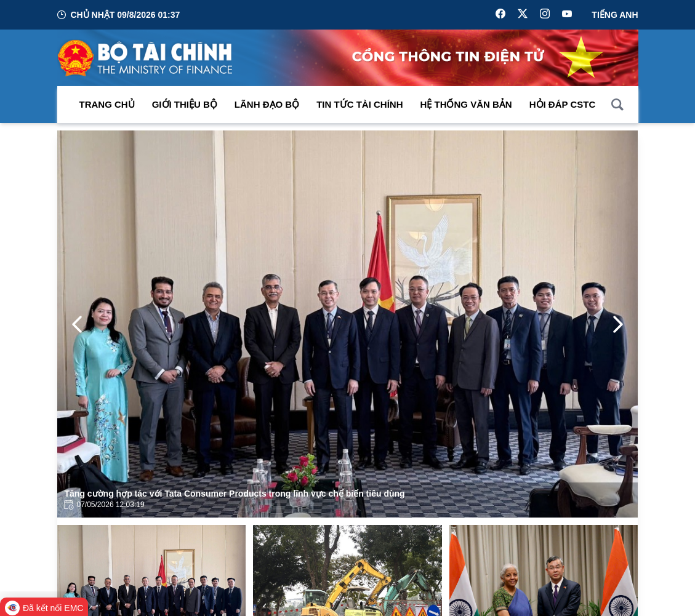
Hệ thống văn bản (466, 104)
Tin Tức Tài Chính (360, 104)
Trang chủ (107, 104)
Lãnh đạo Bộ (267, 104)
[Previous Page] (77, 324)
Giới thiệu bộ (185, 104)
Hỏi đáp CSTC (563, 104)
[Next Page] (618, 324)
